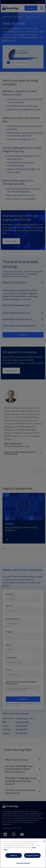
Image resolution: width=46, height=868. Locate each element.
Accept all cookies (32, 855)
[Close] (44, 841)
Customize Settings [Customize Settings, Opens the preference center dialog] (23, 863)
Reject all (14, 855)
